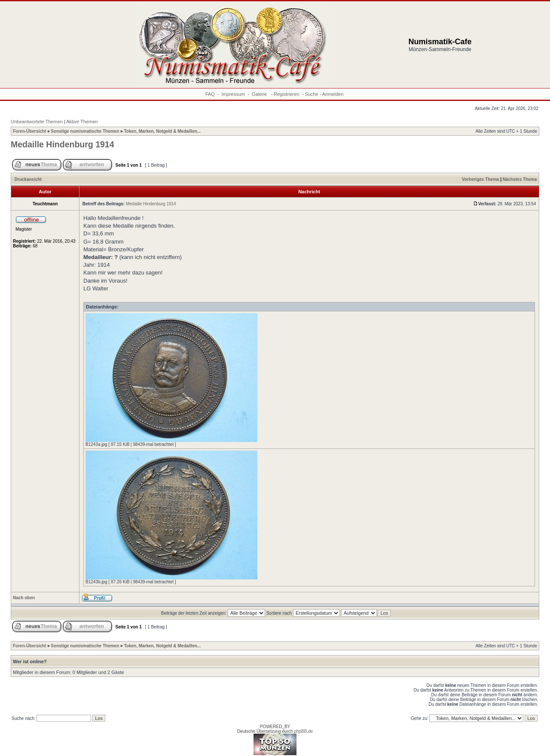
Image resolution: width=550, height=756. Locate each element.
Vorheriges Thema (481, 179)
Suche (311, 94)
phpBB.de (303, 731)
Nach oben (24, 598)
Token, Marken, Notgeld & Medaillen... (162, 131)
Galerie (260, 94)
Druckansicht (28, 179)
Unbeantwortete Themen (37, 122)
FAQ (210, 94)
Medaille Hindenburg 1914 (63, 144)
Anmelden (333, 94)
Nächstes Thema (520, 179)
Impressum (233, 94)
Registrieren (286, 94)
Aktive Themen (82, 122)
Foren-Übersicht (29, 131)
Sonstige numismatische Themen (85, 131)
